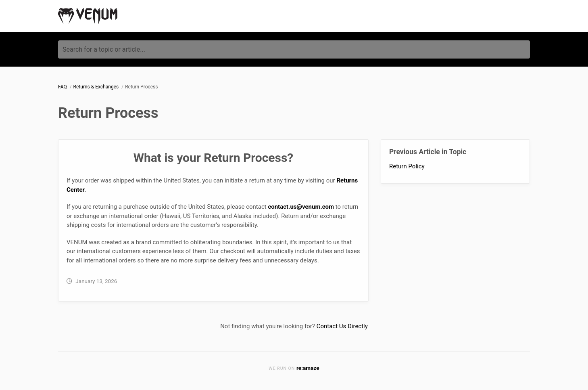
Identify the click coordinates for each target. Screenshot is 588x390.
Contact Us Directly (342, 326)
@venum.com (315, 207)
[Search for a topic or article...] (294, 49)
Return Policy (407, 166)
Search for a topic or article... (104, 49)
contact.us (282, 207)
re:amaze (308, 368)
